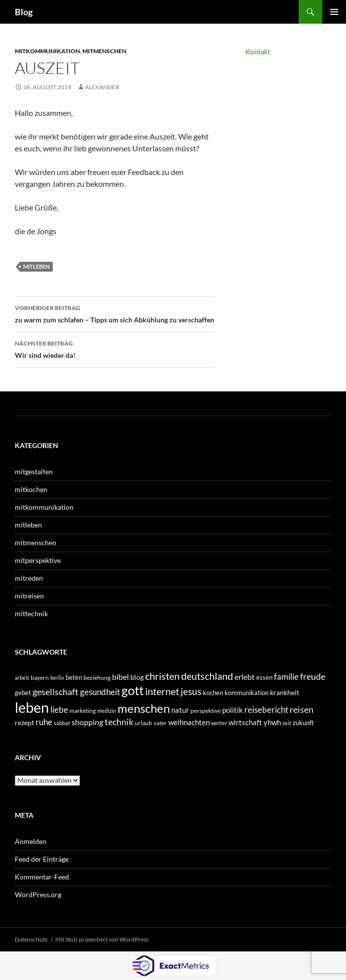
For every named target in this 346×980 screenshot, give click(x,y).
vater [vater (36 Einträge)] (160, 723)
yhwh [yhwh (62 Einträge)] (272, 722)
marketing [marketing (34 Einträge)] (83, 711)
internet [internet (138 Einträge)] (162, 691)
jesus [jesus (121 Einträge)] (191, 691)
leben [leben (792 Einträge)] (32, 707)
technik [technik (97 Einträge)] (119, 722)
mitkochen (31, 489)
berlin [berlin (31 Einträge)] (57, 678)
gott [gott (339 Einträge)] (133, 690)
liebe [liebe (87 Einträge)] (59, 710)
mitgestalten (34, 472)
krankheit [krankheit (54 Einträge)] (285, 692)
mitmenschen (104, 51)
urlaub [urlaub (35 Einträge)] (143, 723)
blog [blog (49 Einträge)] (137, 677)
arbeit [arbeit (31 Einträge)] (22, 678)
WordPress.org (38, 894)
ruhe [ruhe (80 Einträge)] (44, 722)
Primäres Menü (334, 12)
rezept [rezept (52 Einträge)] (24, 722)
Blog (24, 12)
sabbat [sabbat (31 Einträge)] (62, 723)
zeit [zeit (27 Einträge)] (287, 723)
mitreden (29, 578)
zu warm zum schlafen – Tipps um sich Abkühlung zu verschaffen (115, 313)
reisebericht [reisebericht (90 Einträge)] (266, 710)
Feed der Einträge (42, 859)
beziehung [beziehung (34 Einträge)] (97, 678)
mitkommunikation (47, 51)
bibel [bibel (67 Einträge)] (120, 677)
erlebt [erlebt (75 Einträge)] (245, 677)
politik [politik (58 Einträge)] (232, 710)
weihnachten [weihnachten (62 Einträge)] (189, 722)
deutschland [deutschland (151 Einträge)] (207, 676)
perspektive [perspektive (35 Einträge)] (206, 711)
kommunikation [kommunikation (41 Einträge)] (247, 693)
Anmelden (31, 841)
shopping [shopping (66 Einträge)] (87, 722)
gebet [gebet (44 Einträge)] (23, 693)
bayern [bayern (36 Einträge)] (40, 678)
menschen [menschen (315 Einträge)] (144, 708)
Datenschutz (31, 939)
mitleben (36, 266)
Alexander (102, 87)
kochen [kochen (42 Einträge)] (213, 693)
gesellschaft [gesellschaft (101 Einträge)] (56, 692)
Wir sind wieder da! (115, 349)
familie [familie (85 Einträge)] (286, 677)
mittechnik (31, 613)
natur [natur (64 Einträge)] (180, 710)
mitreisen (29, 596)
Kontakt (258, 52)
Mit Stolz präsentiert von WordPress (102, 939)
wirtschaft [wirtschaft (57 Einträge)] (245, 722)
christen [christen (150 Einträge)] (162, 676)
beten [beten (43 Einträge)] (74, 677)
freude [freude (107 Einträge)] (313, 676)
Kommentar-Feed (42, 877)
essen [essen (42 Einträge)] (264, 677)
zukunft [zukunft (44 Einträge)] (303, 723)
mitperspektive (38, 560)
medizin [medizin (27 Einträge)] (107, 711)
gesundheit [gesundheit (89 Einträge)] (100, 692)
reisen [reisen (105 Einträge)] (302, 709)
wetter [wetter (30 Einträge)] (219, 723)
